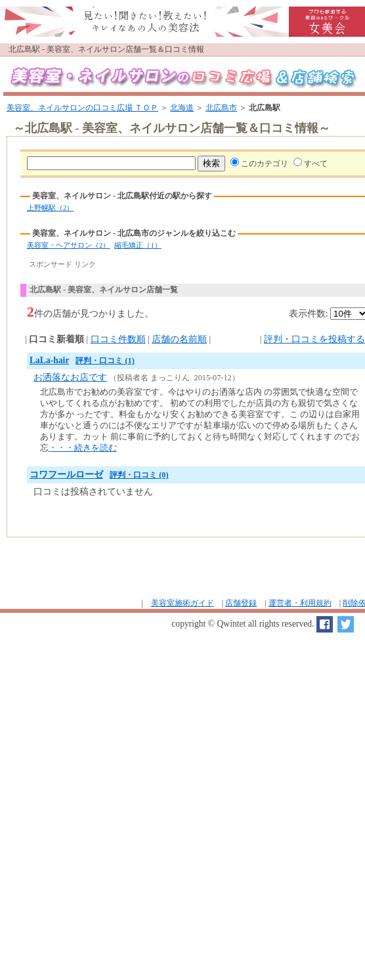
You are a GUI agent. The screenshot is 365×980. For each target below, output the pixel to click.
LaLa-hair (49, 360)
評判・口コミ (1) (105, 361)
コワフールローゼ (66, 475)
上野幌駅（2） (50, 208)
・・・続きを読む (83, 448)
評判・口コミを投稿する (314, 339)
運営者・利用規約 (300, 603)
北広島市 (221, 108)
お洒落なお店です (70, 377)
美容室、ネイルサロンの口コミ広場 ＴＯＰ (82, 108)
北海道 (182, 108)
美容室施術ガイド (182, 603)
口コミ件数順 (118, 339)
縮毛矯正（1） (138, 245)
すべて (316, 164)
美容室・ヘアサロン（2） (68, 245)
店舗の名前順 (179, 339)
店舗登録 (241, 603)
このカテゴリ (265, 164)
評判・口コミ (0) (139, 475)
